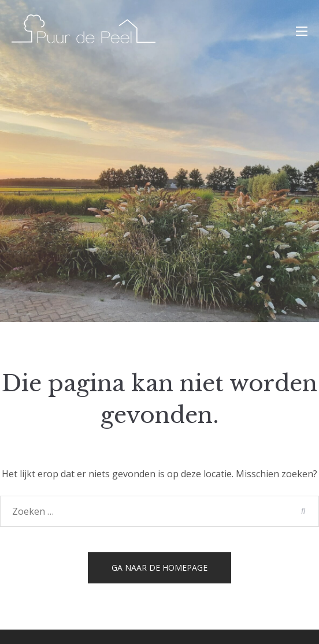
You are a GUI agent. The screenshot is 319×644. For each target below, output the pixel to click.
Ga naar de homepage (159, 568)
